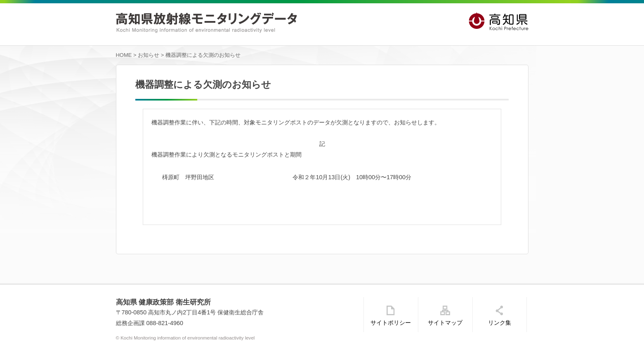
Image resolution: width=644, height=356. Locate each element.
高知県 (499, 22)
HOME (124, 55)
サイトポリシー (391, 323)
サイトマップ (445, 323)
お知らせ (149, 55)
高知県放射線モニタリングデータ (207, 23)
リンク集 (500, 323)
